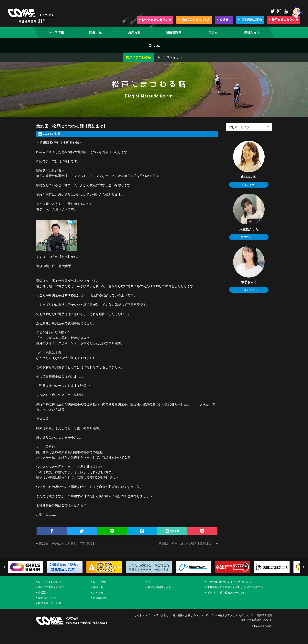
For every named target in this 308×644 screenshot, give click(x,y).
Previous (5, 567)
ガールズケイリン (170, 57)
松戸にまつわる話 (138, 57)
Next (303, 567)
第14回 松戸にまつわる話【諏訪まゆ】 (187, 544)
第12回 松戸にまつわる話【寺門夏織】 (67, 544)
